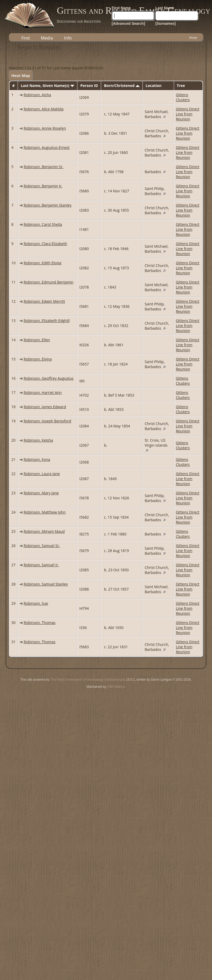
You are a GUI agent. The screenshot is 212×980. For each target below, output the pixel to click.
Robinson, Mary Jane (41, 493)
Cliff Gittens (116, 687)
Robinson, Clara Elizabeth (45, 244)
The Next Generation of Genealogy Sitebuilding (86, 679)
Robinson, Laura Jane (42, 474)
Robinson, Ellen (37, 340)
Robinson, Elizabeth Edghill (47, 321)
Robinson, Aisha (37, 95)
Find (26, 38)
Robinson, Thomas (40, 623)
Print (193, 38)
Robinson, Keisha (38, 440)
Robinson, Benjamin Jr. (43, 186)
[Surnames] (166, 23)
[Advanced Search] (128, 23)
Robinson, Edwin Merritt (44, 301)
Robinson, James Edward (45, 407)
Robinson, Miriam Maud (44, 531)
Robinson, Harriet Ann (43, 393)
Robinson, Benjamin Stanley (48, 205)
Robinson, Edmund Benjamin (49, 282)
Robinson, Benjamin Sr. (44, 167)
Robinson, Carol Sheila (43, 224)
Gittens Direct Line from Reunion (188, 114)
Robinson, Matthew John (45, 512)
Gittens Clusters (183, 97)
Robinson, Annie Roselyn (45, 128)
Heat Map (21, 75)
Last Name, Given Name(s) (48, 86)
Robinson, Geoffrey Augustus (49, 378)
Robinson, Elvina (38, 359)
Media (47, 38)
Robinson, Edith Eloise (43, 263)
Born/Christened (122, 86)
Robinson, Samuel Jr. (41, 565)
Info (68, 38)
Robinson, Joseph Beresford (48, 421)
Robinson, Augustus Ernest (47, 147)
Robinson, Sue (36, 603)
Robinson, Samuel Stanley (46, 584)
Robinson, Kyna (37, 459)
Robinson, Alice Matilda (44, 109)
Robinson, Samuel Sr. (42, 546)
